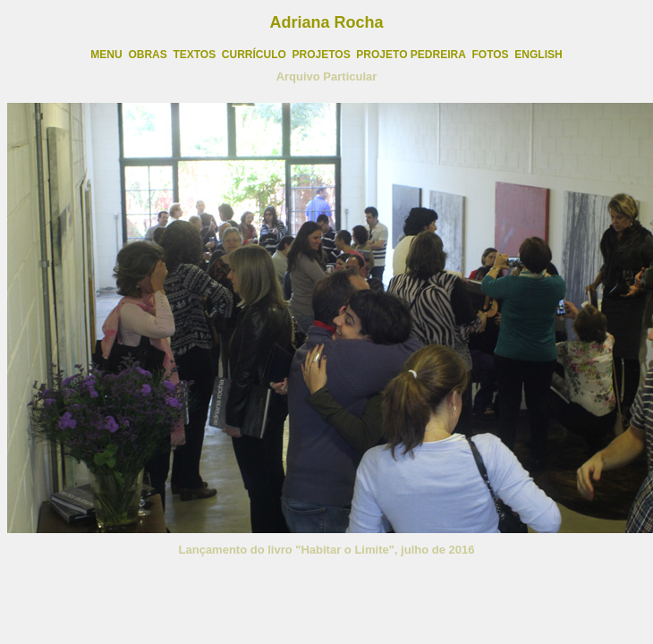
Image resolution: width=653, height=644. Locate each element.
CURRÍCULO (254, 55)
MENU (106, 55)
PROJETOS (322, 55)
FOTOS (491, 55)
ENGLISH (538, 55)
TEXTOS (194, 55)
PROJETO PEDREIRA (411, 55)
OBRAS (147, 55)
